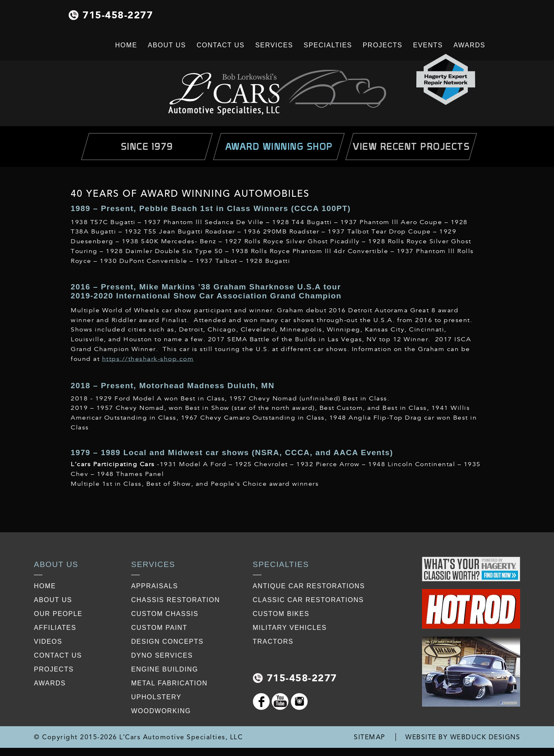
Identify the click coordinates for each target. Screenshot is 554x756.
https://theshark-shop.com (148, 359)
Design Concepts (167, 641)
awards (50, 683)
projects (54, 669)
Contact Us (221, 45)
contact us (58, 655)
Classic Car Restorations (308, 600)
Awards (469, 45)
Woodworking (161, 711)
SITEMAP (370, 737)
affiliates (55, 628)
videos (48, 641)
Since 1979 (147, 147)
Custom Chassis (165, 614)
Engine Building (165, 669)
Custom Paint (159, 628)
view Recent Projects (411, 147)
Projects (383, 45)
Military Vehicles (290, 628)
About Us (167, 45)
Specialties (328, 45)
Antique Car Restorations (309, 586)
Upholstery (156, 697)
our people (58, 614)
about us (53, 600)
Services (274, 45)
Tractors (273, 641)
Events (428, 45)
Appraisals (155, 586)
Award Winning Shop (279, 147)
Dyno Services (162, 655)
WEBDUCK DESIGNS (485, 737)
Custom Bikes (281, 614)
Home (126, 45)
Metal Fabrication (169, 683)
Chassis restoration (175, 600)
